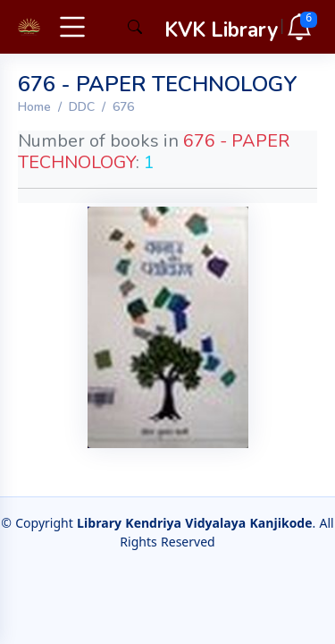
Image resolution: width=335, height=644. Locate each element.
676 (123, 107)
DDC (82, 107)
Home (34, 107)
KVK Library (221, 30)
